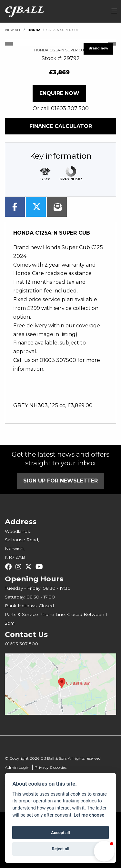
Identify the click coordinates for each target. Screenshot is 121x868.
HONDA (34, 30)
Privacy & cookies (50, 767)
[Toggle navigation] (114, 11)
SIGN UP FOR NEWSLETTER (60, 481)
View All (13, 30)
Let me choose (89, 815)
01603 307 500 (70, 108)
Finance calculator (61, 126)
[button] (104, 851)
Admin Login (17, 767)
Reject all (60, 849)
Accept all (60, 833)
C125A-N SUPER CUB (63, 30)
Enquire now (59, 93)
